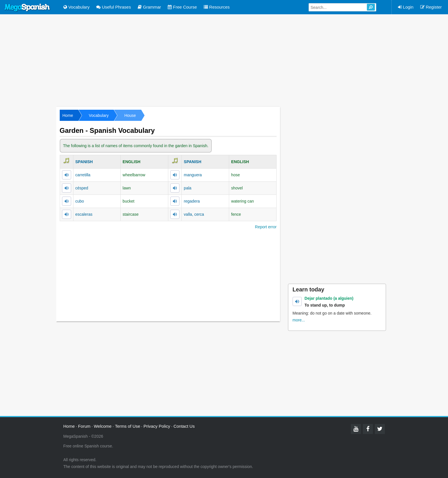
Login (406, 7)
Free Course (182, 7)
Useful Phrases (114, 7)
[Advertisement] (224, 60)
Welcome (103, 426)
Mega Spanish (27, 8)
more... (299, 320)
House (130, 115)
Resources (217, 7)
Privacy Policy (157, 426)
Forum (84, 426)
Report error (266, 227)
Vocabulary (76, 7)
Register (431, 7)
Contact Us (184, 426)
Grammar (149, 7)
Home (68, 115)
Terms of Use (127, 426)
